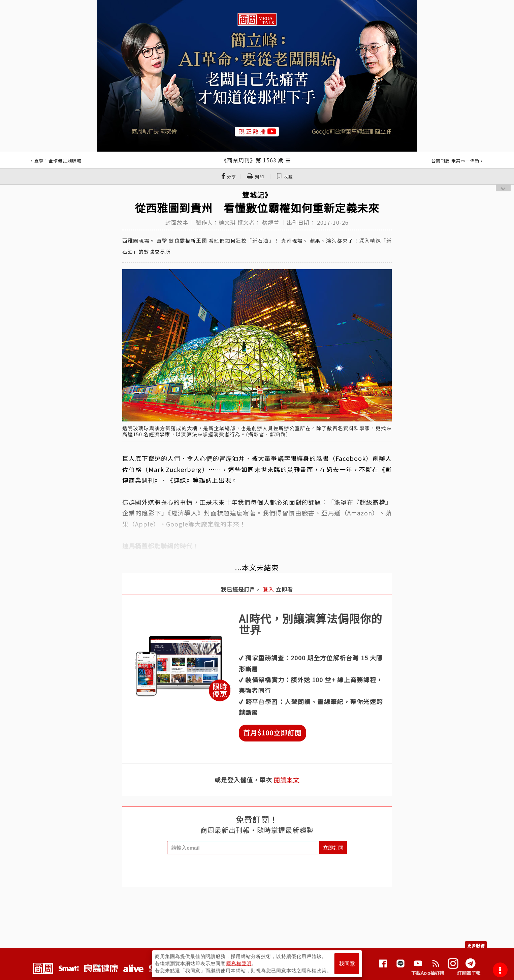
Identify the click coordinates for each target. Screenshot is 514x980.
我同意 (347, 964)
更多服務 (476, 945)
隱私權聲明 (239, 963)
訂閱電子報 (469, 973)
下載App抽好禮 (428, 973)
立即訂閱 (333, 847)
